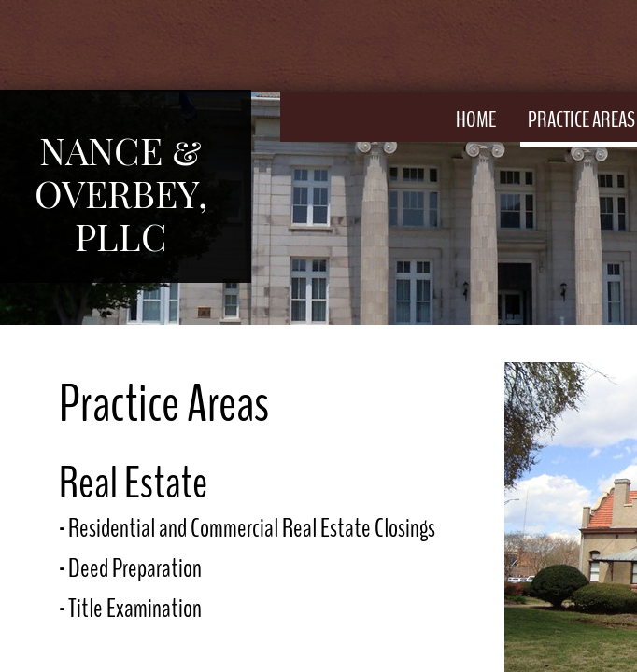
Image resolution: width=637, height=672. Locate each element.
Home (476, 119)
